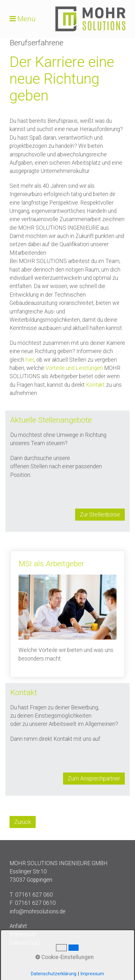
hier (30, 360)
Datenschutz (25, 943)
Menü (27, 19)
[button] (100, 515)
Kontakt (95, 385)
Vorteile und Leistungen (74, 368)
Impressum (23, 934)
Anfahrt (18, 926)
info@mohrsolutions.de (38, 911)
